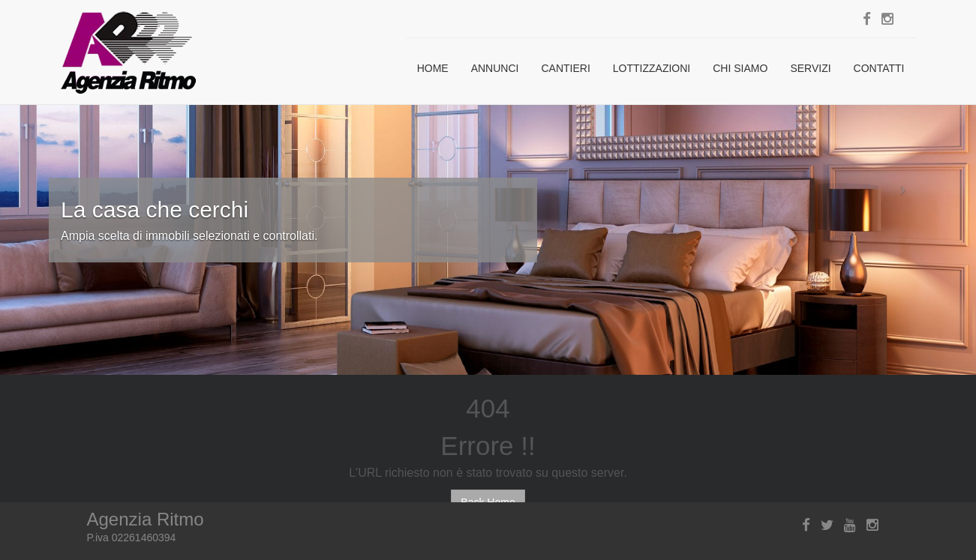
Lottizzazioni (652, 68)
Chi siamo (740, 68)
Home (433, 68)
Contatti (879, 68)
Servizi (810, 68)
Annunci (495, 68)
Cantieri (565, 68)
